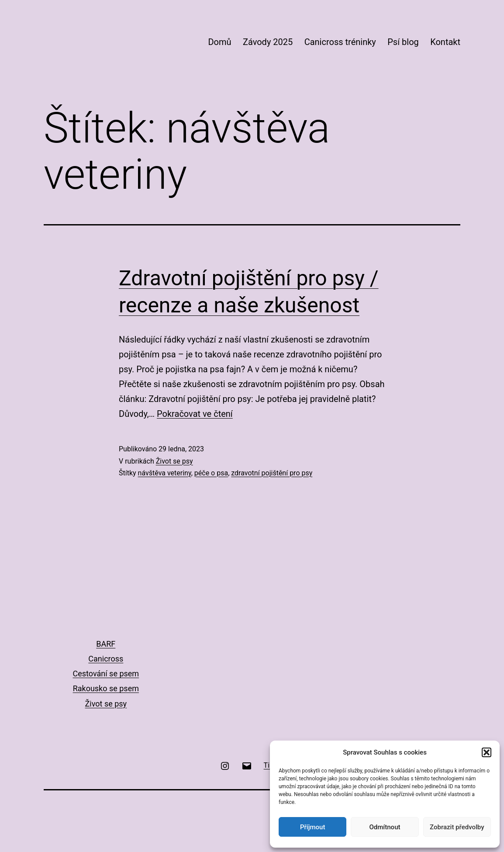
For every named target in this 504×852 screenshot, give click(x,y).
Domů (219, 42)
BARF (106, 644)
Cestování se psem (106, 674)
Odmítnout (385, 827)
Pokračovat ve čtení (195, 414)
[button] (487, 752)
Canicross (106, 659)
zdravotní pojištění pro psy (272, 473)
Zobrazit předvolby (457, 827)
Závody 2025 (268, 42)
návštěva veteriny (165, 473)
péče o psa (211, 473)
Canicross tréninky (340, 42)
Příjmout (312, 827)
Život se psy (174, 461)
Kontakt (445, 42)
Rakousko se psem (106, 688)
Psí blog (403, 42)
